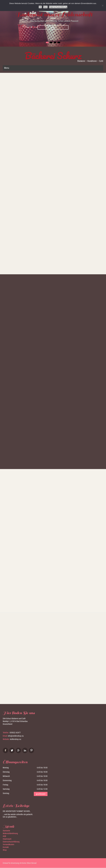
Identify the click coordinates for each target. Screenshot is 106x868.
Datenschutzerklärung (11, 842)
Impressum (7, 839)
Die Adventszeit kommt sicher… (17, 811)
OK (40, 7)
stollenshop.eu (15, 739)
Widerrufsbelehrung (10, 834)
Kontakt (6, 847)
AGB (4, 836)
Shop (53, 27)
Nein (45, 7)
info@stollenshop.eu (16, 736)
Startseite (6, 831)
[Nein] (103, 6)
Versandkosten (8, 845)
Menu (7, 68)
